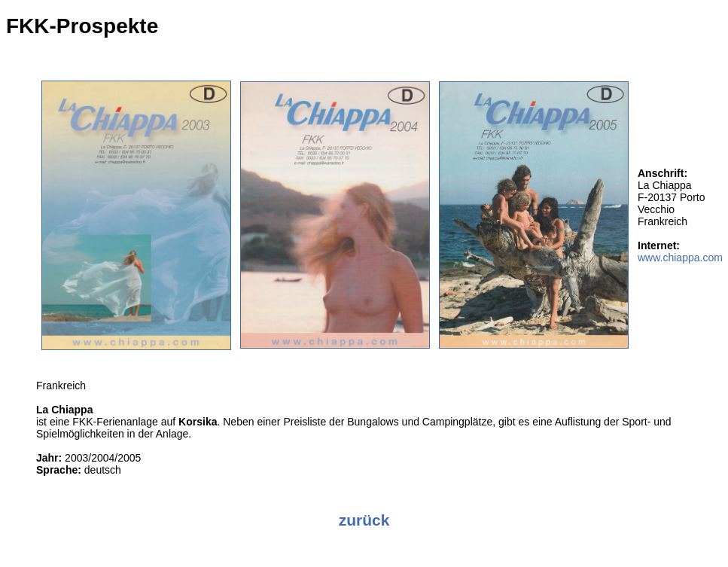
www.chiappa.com (680, 258)
